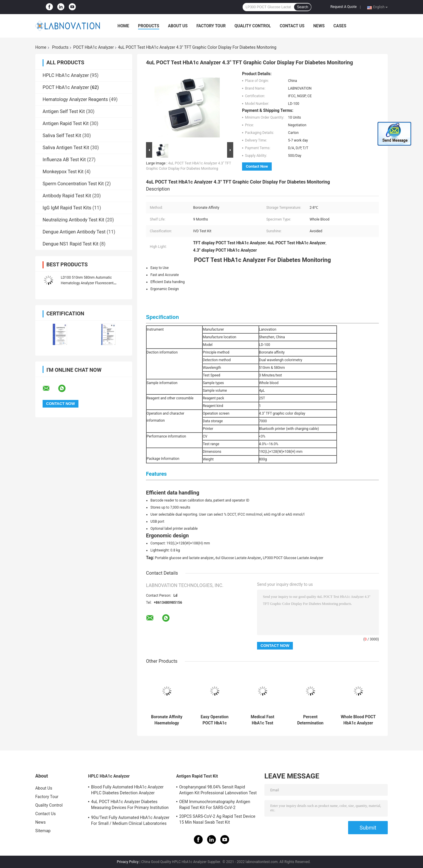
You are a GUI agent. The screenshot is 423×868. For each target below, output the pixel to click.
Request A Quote (344, 7)
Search (303, 7)
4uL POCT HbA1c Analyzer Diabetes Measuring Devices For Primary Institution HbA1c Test (130, 805)
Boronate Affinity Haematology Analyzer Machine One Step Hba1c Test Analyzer (167, 720)
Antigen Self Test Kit (64, 111)
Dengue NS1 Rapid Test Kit (70, 244)
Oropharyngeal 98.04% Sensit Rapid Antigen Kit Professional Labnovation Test (218, 790)
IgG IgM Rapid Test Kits (67, 208)
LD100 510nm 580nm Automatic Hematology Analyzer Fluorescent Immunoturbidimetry (87, 283)
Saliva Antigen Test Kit (66, 148)
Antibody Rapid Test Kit (67, 196)
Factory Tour (211, 26)
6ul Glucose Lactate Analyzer (238, 558)
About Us (178, 26)
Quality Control (253, 26)
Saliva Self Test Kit (62, 136)
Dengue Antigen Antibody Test (74, 232)
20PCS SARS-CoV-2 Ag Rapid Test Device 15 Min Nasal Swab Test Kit (217, 819)
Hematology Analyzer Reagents (75, 99)
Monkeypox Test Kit (63, 172)
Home (123, 26)
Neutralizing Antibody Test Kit (73, 220)
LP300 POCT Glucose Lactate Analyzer (293, 558)
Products (149, 26)
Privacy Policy (128, 862)
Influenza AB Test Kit (64, 160)
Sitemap (43, 831)
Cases (340, 26)
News (319, 26)
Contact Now (257, 166)
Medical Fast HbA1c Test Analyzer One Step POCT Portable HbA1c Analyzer (263, 720)
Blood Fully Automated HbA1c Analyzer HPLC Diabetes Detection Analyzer (127, 790)
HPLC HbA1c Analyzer (66, 75)
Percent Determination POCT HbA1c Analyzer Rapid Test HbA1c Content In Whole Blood (310, 720)
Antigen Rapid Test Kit (66, 123)
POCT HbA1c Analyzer (93, 47)
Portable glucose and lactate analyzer (184, 558)
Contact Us (292, 26)
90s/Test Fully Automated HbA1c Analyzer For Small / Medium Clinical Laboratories (130, 820)
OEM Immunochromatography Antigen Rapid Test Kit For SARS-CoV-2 (215, 805)
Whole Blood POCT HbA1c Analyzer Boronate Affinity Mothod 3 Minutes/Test (358, 720)
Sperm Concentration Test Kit (73, 184)
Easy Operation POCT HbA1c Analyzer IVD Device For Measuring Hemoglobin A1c (215, 720)
